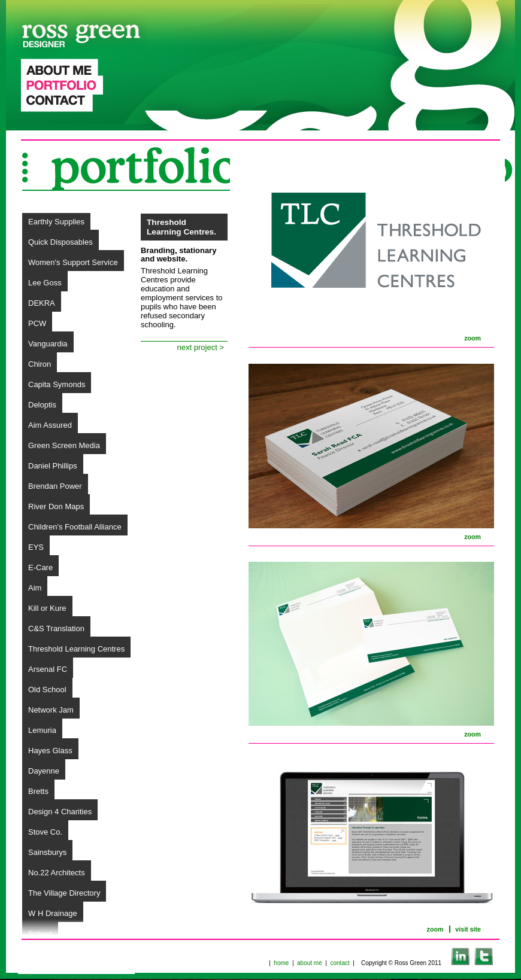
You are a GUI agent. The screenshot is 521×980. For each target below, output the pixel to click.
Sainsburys (47, 852)
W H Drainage (53, 913)
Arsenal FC (48, 669)
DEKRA (42, 303)
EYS (36, 547)
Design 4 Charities (60, 812)
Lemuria (42, 730)
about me (310, 963)
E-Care (40, 567)
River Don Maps (56, 506)
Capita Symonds (57, 384)
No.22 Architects (57, 873)
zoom (472, 338)
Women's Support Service (73, 262)
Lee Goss (45, 283)
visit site (468, 929)
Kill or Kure (47, 608)
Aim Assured (50, 425)
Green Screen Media (64, 445)
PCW (37, 323)
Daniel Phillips (53, 466)
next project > (201, 347)
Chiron (40, 364)
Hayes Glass (50, 751)
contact (340, 963)
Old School (47, 690)
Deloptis (42, 405)
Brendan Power (55, 486)
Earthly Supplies (56, 222)
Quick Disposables (60, 242)
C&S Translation (56, 629)
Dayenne (44, 771)
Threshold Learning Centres (76, 649)
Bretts (38, 791)
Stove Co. (45, 832)
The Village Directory (64, 893)
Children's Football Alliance (75, 527)
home (281, 963)
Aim (35, 588)
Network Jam (51, 710)
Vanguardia (48, 344)
